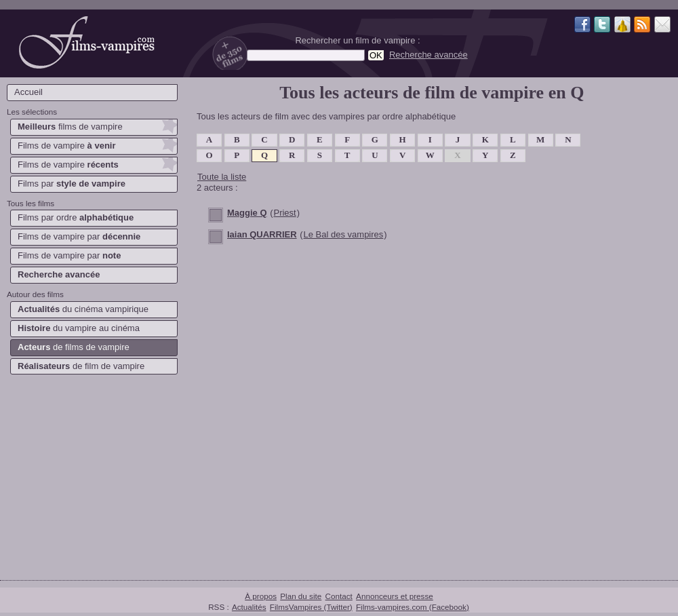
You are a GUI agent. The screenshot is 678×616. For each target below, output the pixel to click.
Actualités (249, 607)
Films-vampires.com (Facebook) (413, 607)
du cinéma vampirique (83, 309)
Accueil (28, 92)
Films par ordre (76, 217)
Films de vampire (67, 146)
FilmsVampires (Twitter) (311, 607)
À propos (261, 596)
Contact (339, 596)
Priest (284, 213)
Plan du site (301, 596)
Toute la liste (222, 177)
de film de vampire (81, 366)
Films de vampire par (79, 236)
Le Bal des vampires (344, 234)
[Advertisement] (92, 475)
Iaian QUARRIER (262, 234)
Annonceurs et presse (395, 596)
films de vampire (70, 127)
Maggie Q (247, 213)
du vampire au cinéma (79, 328)
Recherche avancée (428, 55)
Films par (72, 184)
